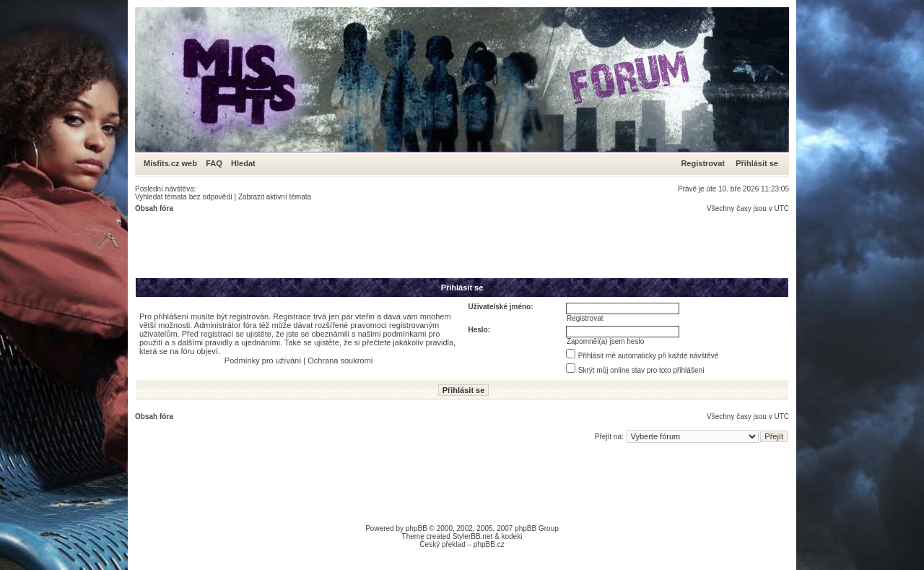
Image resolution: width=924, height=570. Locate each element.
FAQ (214, 163)
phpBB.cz (489, 544)
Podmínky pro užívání (263, 360)
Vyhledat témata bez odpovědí (184, 197)
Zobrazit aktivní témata (275, 197)
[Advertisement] (398, 245)
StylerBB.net (473, 536)
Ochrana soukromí (340, 360)
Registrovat (703, 163)
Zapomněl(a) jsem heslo (605, 341)
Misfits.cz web (174, 163)
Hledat (243, 163)
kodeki (511, 536)
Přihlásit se (757, 163)
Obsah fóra (154, 208)
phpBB (417, 528)
